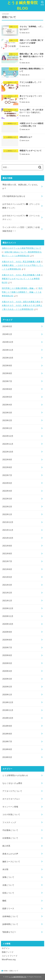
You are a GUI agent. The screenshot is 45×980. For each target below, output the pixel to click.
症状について (8, 893)
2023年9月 (7, 366)
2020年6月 (7, 655)
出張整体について (10, 838)
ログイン (6, 948)
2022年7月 (7, 475)
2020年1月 (7, 695)
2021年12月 (8, 522)
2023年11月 (8, 350)
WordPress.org (9, 959)
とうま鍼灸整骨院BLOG (22, 6)
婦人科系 (6, 846)
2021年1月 (7, 601)
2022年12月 (8, 436)
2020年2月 (7, 687)
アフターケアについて (12, 791)
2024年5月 (7, 326)
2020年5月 (7, 663)
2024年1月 (7, 334)
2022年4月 (7, 491)
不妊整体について (10, 830)
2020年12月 (8, 608)
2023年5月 (7, 397)
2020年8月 (7, 640)
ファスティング (9, 822)
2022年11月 (8, 444)
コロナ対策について (11, 814)
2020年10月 (8, 624)
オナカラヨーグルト (11, 799)
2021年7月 (7, 561)
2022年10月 (8, 452)
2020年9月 (7, 632)
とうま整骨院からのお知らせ (15, 775)
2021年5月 (7, 577)
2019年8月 (7, 734)
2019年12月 (8, 702)
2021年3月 (7, 585)
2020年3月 (7, 679)
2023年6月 (7, 389)
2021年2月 (7, 593)
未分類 (5, 869)
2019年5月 (7, 757)
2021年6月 (7, 569)
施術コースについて (11, 862)
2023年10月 (8, 358)
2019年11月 (8, 710)
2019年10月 (8, 718)
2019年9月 (7, 726)
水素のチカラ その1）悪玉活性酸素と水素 (21, 262)
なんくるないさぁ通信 (12, 783)
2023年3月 (7, 413)
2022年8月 (7, 467)
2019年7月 (7, 741)
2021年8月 (7, 554)
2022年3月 (7, 499)
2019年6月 (7, 749)
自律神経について (10, 916)
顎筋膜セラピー (9, 932)
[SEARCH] (42, 3)
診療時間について (10, 924)
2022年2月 (7, 507)
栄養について (8, 877)
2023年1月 (7, 428)
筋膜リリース (8, 908)
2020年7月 (7, 647)
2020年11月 (8, 616)
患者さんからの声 (10, 854)
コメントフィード (10, 956)
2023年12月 (8, 342)
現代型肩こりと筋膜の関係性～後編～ (19, 288)
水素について (8, 885)
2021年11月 (8, 530)
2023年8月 (7, 373)
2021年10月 (8, 538)
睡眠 (4, 901)
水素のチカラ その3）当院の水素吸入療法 (21, 302)
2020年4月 (7, 671)
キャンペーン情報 (10, 807)
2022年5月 (7, 483)
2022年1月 (7, 514)
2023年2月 (7, 420)
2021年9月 (7, 546)
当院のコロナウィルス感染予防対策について (21, 248)
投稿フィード (8, 952)
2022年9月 (7, 460)
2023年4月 (7, 405)
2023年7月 (7, 381)
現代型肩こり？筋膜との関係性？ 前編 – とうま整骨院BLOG (22, 292)
